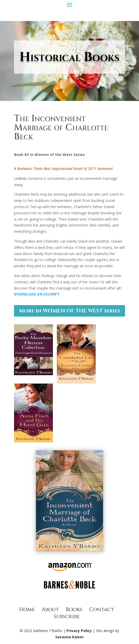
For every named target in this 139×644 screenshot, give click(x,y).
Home (27, 609)
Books (74, 609)
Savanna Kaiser (69, 637)
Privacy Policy (79, 631)
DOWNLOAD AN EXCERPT (37, 294)
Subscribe (67, 616)
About (50, 609)
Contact (102, 609)
